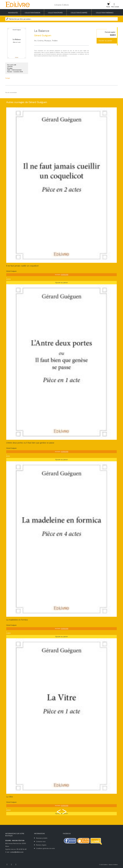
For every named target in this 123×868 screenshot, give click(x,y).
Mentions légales (41, 845)
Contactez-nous (41, 842)
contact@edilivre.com (17, 852)
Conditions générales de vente (45, 848)
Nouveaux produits (42, 838)
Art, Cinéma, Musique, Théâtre (46, 41)
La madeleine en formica (17, 620)
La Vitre (10, 797)
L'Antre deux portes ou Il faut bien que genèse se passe (30, 443)
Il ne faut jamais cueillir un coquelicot (22, 266)
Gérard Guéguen (43, 35)
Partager (8, 78)
